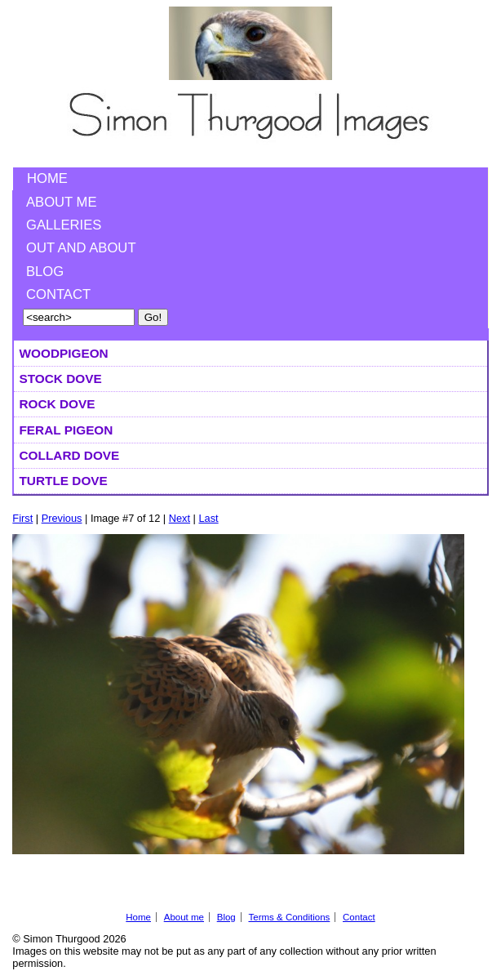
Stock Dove (60, 379)
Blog (45, 272)
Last (208, 518)
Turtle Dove (63, 481)
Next (180, 518)
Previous (62, 518)
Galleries (64, 225)
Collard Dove (69, 455)
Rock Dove (57, 404)
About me (62, 202)
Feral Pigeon (66, 430)
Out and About (81, 248)
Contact (58, 294)
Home (47, 178)
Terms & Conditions (289, 917)
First (22, 518)
